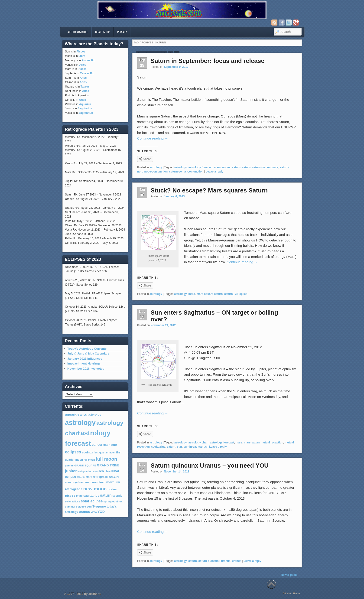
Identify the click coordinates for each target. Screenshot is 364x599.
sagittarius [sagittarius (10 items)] (91, 496)
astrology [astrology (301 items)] (80, 422)
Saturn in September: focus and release (208, 61)
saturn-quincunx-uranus (214, 561)
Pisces (81, 52)
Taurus (85, 87)
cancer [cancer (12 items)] (97, 445)
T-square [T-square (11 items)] (99, 506)
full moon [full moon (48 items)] (106, 459)
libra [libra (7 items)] (108, 471)
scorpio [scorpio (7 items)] (117, 496)
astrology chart (198, 443)
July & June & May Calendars (88, 353)
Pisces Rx (88, 60)
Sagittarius (85, 108)
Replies (241, 294)
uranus (237, 561)
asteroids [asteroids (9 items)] (94, 415)
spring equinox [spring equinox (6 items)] (113, 501)
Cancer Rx (87, 73)
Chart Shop (102, 32)
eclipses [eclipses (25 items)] (73, 452)
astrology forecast (200, 167)
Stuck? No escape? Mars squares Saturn (209, 190)
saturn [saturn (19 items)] (106, 495)
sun (179, 447)
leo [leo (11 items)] (101, 471)
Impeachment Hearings (84, 363)
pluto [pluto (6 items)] (79, 496)
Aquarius (85, 104)
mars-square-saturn (210, 294)
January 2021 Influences (85, 359)
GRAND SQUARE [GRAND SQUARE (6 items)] (85, 466)
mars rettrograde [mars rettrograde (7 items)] (97, 477)
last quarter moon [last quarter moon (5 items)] (88, 471)
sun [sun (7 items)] (89, 507)
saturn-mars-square (265, 167)
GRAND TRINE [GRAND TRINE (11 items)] (108, 465)
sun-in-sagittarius (195, 447)
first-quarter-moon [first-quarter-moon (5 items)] (105, 453)
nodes (226, 167)
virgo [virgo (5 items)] (94, 512)
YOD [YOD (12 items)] (101, 512)
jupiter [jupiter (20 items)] (71, 471)
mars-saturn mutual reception (264, 443)
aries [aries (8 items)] (83, 415)
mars (217, 167)
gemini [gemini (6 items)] (69, 466)
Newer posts (291, 575)
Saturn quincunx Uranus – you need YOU (210, 466)
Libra (82, 56)
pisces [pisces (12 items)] (70, 495)
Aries (83, 65)
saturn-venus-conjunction (186, 172)
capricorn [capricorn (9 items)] (110, 445)
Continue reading (153, 138)
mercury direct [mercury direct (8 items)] (95, 482)
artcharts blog (78, 32)
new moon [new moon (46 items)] (95, 489)
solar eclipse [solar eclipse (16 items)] (92, 501)
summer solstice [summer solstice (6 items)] (75, 507)
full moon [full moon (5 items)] (89, 460)
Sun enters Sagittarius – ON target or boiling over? (214, 316)
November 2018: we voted (86, 369)
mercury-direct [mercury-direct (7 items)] (75, 482)
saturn (236, 167)
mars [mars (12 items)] (81, 477)
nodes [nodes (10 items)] (112, 489)
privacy (122, 32)
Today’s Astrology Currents (87, 349)
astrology (156, 167)
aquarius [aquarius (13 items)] (72, 414)
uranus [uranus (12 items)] (84, 512)
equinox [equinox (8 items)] (88, 453)
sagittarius (158, 447)
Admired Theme (292, 594)
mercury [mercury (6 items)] (114, 477)
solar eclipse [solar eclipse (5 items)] (73, 501)
